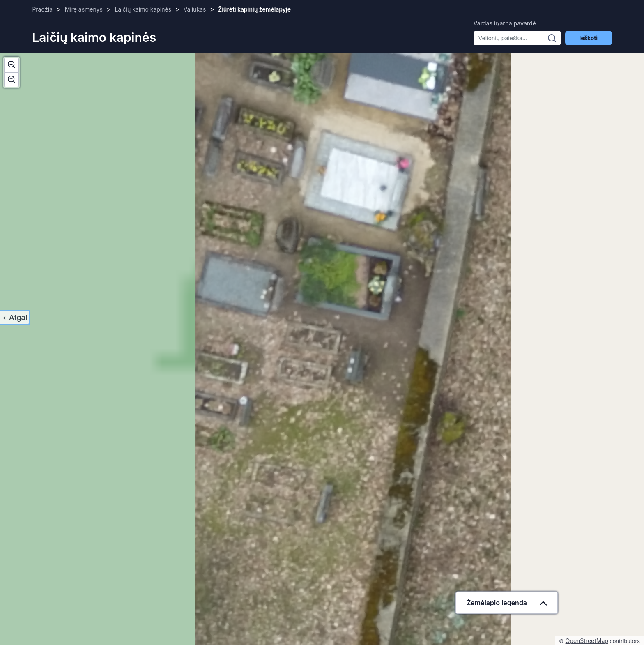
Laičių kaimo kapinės (143, 9)
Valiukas (195, 9)
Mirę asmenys (84, 9)
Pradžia (42, 9)
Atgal (18, 317)
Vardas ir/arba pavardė (505, 23)
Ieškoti (588, 38)
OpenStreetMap (587, 641)
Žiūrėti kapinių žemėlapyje (254, 9)
